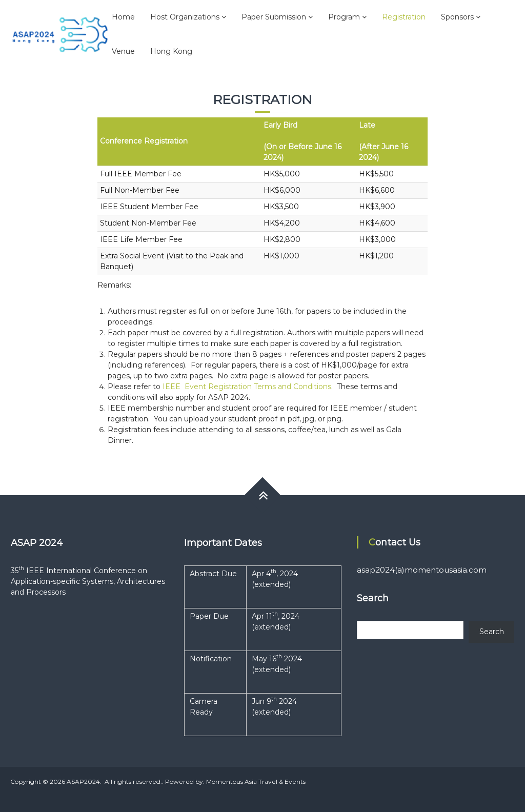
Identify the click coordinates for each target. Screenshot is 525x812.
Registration (404, 17)
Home (123, 17)
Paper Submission (274, 17)
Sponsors (457, 17)
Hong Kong (171, 51)
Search (492, 632)
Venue (123, 51)
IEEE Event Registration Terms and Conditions (247, 387)
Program (344, 17)
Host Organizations (185, 17)
